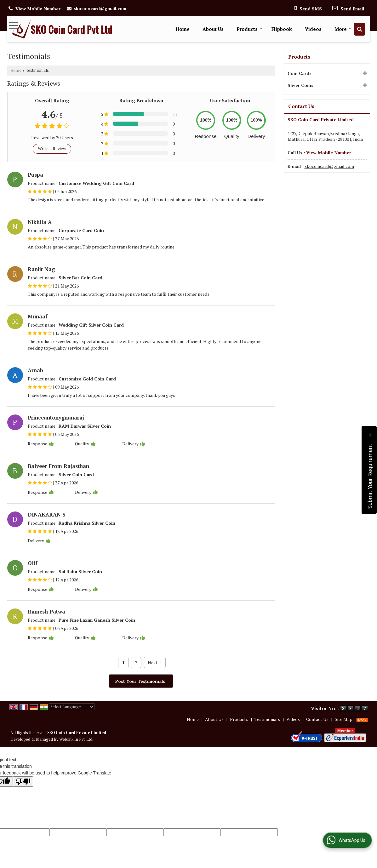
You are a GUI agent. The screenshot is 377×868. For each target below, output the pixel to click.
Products (249, 29)
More (343, 29)
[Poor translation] (23, 782)
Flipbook (282, 29)
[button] (38, 9)
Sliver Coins (300, 85)
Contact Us (317, 719)
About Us (213, 29)
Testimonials (267, 719)
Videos (313, 29)
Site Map (344, 719)
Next (154, 662)
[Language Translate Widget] (72, 707)
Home (183, 29)
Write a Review (52, 148)
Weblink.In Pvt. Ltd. (76, 739)
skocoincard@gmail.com (100, 8)
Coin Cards (300, 73)
